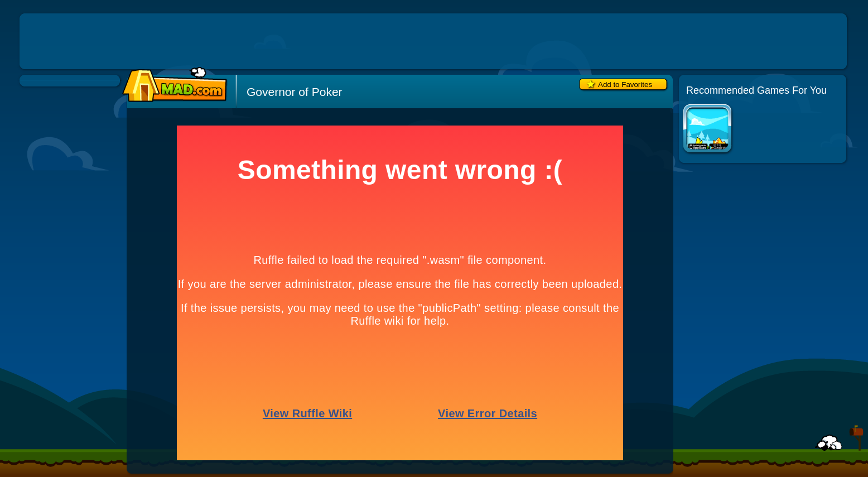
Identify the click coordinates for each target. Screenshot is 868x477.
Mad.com (172, 85)
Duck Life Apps (708, 130)
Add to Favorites (625, 85)
